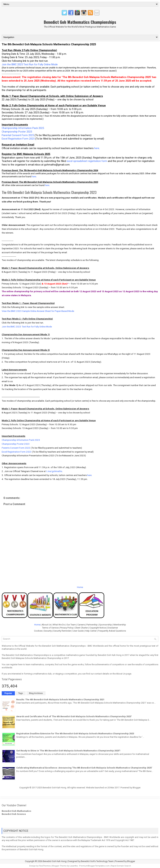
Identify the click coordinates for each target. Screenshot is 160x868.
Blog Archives (36, 693)
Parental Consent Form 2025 (18, 135)
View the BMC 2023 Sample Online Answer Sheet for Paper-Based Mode (38, 311)
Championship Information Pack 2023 (21, 440)
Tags (21, 693)
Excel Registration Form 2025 (18, 139)
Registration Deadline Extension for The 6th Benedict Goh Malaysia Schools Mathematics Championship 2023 (75, 734)
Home (80, 587)
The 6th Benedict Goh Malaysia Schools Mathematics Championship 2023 (49, 192)
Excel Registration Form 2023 (17, 452)
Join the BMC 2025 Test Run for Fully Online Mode (30, 64)
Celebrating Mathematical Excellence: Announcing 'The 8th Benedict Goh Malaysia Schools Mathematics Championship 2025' (84, 768)
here (97, 148)
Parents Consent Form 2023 (16, 448)
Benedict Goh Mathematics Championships (80, 22)
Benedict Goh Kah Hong (55, 861)
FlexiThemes (45, 866)
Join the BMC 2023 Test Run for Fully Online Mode (27, 327)
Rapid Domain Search (121, 866)
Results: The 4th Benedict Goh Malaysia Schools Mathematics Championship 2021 (60, 700)
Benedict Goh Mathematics (16, 811)
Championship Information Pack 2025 (23, 128)
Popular (8, 693)
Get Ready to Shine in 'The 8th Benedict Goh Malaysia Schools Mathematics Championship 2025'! (68, 751)
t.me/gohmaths (54, 471)
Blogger (136, 788)
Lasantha (74, 866)
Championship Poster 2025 (17, 132)
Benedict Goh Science (14, 814)
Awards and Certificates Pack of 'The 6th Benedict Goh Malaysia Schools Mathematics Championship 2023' (74, 716)
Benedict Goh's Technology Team (97, 861)
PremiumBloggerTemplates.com (94, 866)
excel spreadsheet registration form (87, 161)
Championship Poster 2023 (16, 444)
